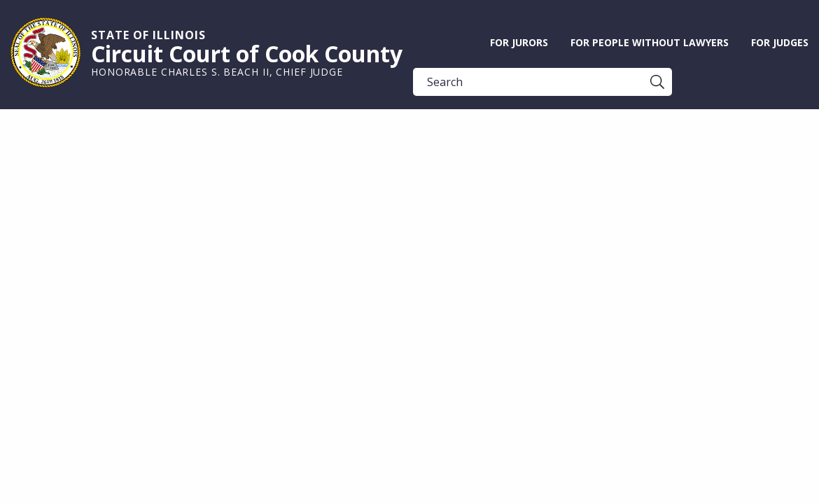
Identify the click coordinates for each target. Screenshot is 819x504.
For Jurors (519, 42)
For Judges (780, 42)
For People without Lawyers (650, 42)
